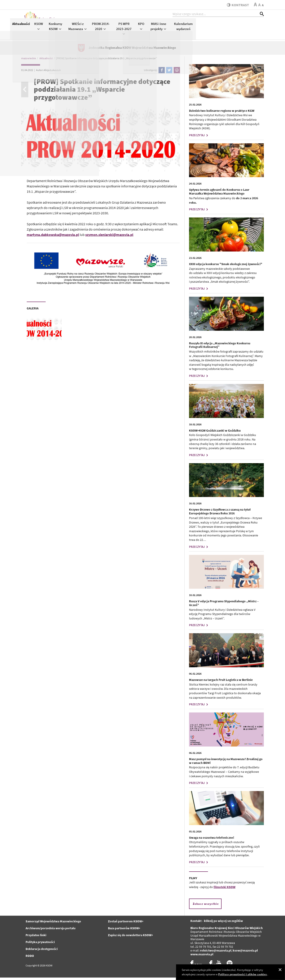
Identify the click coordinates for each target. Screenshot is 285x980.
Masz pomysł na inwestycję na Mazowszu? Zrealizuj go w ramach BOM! (226, 763)
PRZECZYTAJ (199, 138)
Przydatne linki (36, 938)
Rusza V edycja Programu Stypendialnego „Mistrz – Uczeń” (224, 606)
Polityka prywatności (40, 945)
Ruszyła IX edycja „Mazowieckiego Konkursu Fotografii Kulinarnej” (220, 348)
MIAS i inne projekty (227, 28)
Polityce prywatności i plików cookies (242, 974)
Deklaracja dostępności (42, 952)
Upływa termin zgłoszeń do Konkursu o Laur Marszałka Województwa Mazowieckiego (219, 194)
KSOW (107, 28)
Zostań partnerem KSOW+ (126, 924)
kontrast (237, 5)
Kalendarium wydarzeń (251, 28)
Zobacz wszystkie (206, 906)
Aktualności (89, 26)
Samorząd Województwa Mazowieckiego (53, 924)
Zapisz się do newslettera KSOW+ (130, 938)
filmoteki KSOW (224, 889)
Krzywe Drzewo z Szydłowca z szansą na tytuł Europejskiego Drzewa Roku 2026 (220, 514)
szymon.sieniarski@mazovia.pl (109, 237)
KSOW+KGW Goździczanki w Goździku (215, 433)
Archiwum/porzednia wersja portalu (51, 931)
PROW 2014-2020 (169, 28)
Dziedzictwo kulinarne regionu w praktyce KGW (222, 113)
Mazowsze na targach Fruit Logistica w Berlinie (221, 682)
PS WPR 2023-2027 (192, 31)
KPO (209, 28)
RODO (30, 958)
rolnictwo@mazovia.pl (216, 953)
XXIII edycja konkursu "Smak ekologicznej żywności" (226, 266)
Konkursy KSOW (124, 28)
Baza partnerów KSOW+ (124, 931)
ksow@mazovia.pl (245, 953)
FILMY (193, 881)
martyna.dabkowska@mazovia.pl (53, 237)
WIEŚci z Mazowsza (146, 28)
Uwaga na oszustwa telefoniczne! (212, 840)
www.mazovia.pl (202, 957)
